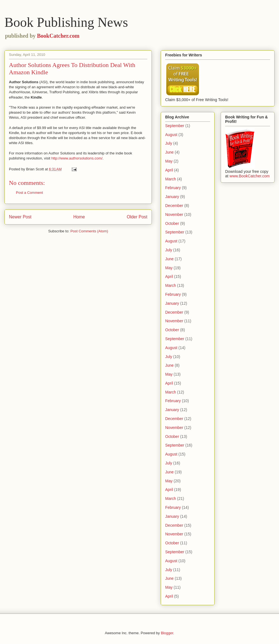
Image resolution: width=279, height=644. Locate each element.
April (169, 170)
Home (79, 217)
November (174, 214)
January (172, 197)
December (174, 206)
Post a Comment (29, 193)
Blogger (167, 633)
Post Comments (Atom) (89, 231)
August (171, 135)
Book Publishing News (66, 22)
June (169, 152)
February (173, 188)
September (175, 126)
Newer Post (20, 217)
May (169, 161)
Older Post (137, 217)
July (169, 143)
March (171, 179)
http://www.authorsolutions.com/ (77, 158)
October (172, 223)
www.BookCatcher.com (250, 176)
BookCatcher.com (58, 36)
